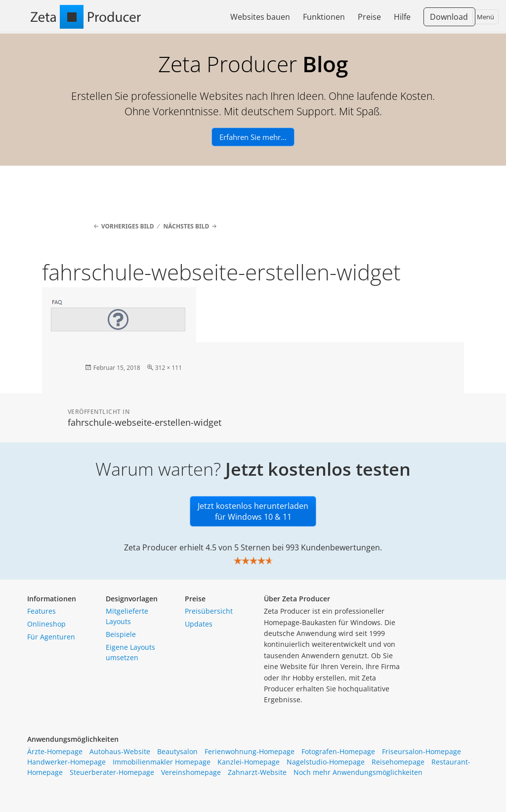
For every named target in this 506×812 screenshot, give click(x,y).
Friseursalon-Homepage (422, 751)
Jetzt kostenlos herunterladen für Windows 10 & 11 (253, 511)
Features (42, 611)
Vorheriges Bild (128, 226)
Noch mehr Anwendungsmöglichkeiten (358, 772)
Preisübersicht (209, 611)
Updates (199, 624)
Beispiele (121, 634)
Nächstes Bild (186, 226)
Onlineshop (46, 624)
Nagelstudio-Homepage (326, 762)
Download (449, 17)
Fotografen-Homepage (338, 751)
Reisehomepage (398, 762)
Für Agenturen (51, 637)
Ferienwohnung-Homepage (250, 751)
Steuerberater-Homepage (112, 772)
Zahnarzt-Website (257, 772)
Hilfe (402, 17)
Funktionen (324, 17)
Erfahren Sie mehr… (253, 137)
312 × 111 (169, 368)
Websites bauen (260, 17)
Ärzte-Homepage (55, 751)
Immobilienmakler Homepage (162, 762)
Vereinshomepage (191, 772)
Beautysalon (177, 751)
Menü (485, 17)
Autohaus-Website (120, 751)
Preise (369, 17)
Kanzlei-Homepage (249, 762)
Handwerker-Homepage (66, 762)
